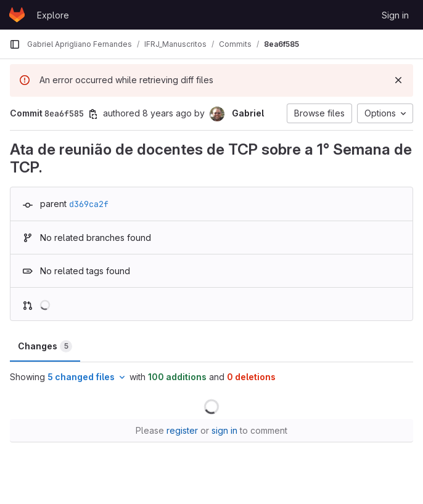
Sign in (395, 15)
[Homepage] (17, 15)
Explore (53, 15)
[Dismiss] (398, 80)
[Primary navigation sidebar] (15, 44)
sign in (224, 430)
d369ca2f (89, 204)
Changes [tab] (45, 346)
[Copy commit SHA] (93, 114)
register (182, 430)
